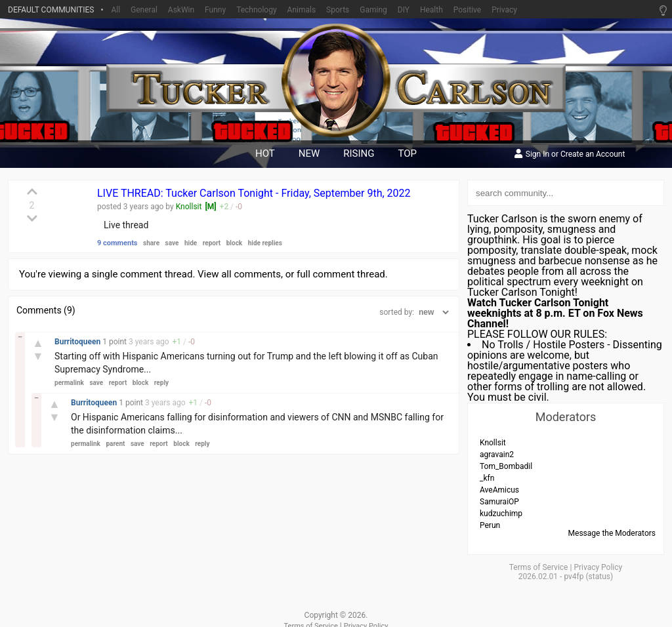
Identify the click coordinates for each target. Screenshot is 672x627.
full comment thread (341, 274)
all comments (251, 274)
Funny (215, 10)
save (172, 243)
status (599, 576)
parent (115, 444)
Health (431, 10)
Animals (302, 10)
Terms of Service (539, 567)
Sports (338, 10)
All (115, 10)
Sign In (537, 155)
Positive (467, 10)
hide (191, 243)
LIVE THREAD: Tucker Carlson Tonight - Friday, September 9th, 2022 (254, 193)
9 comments (117, 243)
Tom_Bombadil (506, 466)
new (309, 153)
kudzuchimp (501, 514)
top (408, 153)
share (151, 243)
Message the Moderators (612, 533)
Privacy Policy (598, 567)
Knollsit (189, 207)
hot (265, 153)
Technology (256, 10)
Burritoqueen (78, 342)
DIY (404, 10)
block (234, 243)
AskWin (181, 10)
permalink (69, 383)
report (212, 243)
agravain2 (497, 455)
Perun (490, 525)
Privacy (504, 10)
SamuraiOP (499, 502)
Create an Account (593, 155)
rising (359, 153)
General (144, 10)
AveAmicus (499, 490)
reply (161, 383)
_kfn (487, 478)
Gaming (373, 10)
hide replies (265, 243)
